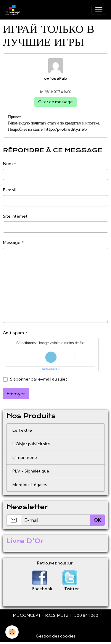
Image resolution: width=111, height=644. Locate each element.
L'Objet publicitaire (31, 444)
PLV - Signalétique (31, 471)
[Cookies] (12, 632)
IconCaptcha (50, 369)
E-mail (9, 190)
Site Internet (15, 216)
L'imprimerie (25, 457)
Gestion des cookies (56, 636)
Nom (8, 164)
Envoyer (16, 394)
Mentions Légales (30, 485)
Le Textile (22, 430)
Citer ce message (55, 102)
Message (12, 242)
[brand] (13, 10)
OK (97, 520)
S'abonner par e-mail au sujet (39, 379)
